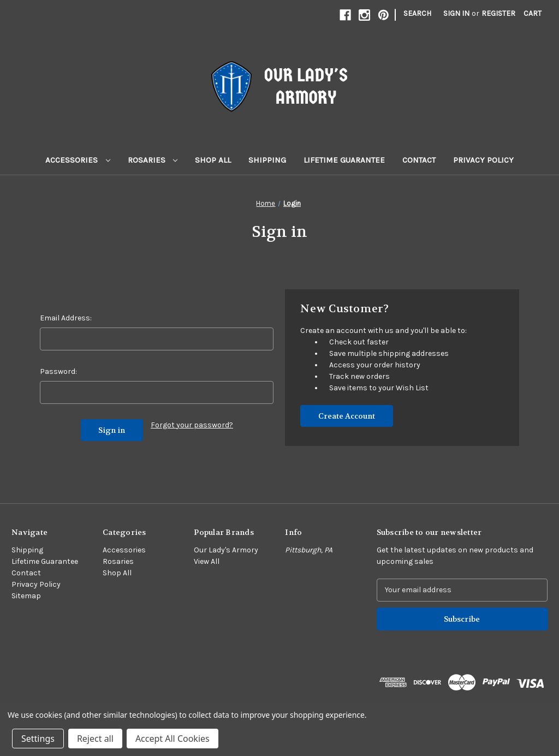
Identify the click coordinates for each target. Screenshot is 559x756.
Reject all (95, 739)
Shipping (267, 160)
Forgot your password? (192, 425)
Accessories (78, 160)
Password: (58, 371)
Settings (38, 739)
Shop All (213, 160)
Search (417, 13)
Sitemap (26, 596)
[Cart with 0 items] (533, 13)
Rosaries (153, 160)
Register (498, 13)
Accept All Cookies (173, 739)
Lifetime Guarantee (344, 160)
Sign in (456, 13)
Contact (419, 160)
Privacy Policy (483, 160)
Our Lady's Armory (226, 550)
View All (207, 561)
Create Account (347, 416)
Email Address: (66, 318)
